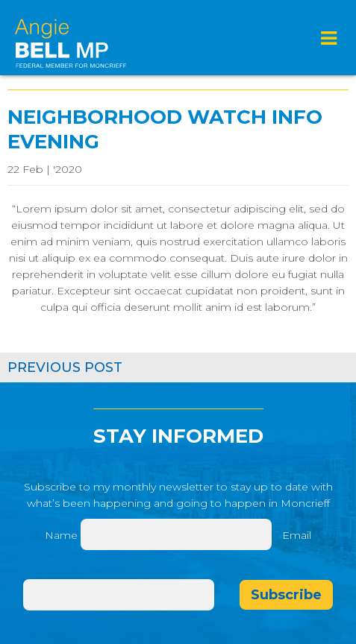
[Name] (176, 534)
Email (297, 535)
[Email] (119, 595)
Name (61, 535)
